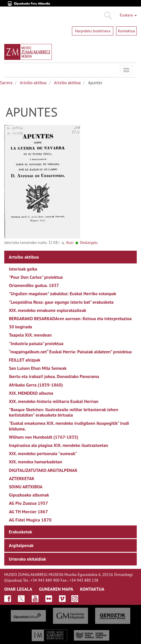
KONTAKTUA (92, 589)
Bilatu (108, 16)
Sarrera (6, 83)
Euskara (128, 15)
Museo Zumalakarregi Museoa (8, 70)
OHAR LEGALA (18, 589)
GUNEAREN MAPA (56, 589)
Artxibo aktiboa (33, 83)
